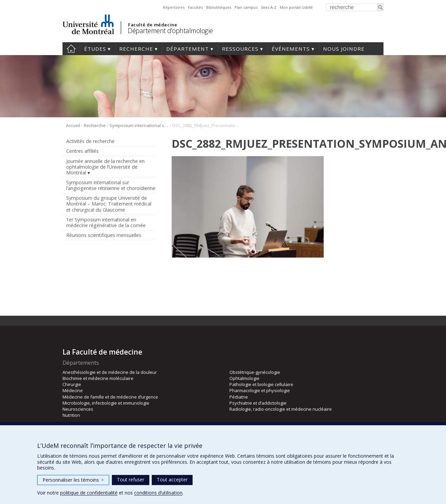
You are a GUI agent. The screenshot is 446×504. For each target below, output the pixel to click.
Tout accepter (172, 479)
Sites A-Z (269, 7)
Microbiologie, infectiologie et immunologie (106, 403)
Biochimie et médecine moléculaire (98, 378)
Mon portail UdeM (296, 7)
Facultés (195, 7)
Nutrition (71, 415)
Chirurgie (72, 384)
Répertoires (174, 7)
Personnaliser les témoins (73, 480)
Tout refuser (131, 479)
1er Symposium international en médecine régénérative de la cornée (106, 222)
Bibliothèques (219, 7)
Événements (291, 49)
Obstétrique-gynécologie (255, 372)
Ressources (240, 49)
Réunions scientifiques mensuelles (104, 235)
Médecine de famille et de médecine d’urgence (110, 397)
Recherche (136, 49)
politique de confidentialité (89, 493)
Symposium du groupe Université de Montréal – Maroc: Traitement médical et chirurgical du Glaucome (109, 204)
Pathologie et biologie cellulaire (261, 384)
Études (95, 49)
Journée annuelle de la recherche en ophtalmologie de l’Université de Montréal (105, 167)
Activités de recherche (90, 141)
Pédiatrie (239, 397)
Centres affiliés (82, 151)
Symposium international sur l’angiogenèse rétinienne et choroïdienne (139, 125)
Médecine (73, 390)
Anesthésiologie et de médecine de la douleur (110, 372)
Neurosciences (78, 409)
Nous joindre (344, 49)
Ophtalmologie (244, 378)
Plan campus (246, 7)
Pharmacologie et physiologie (260, 390)
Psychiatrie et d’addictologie (258, 403)
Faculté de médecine (153, 25)
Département (188, 49)
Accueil (71, 49)
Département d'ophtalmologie (170, 31)
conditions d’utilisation (158, 493)
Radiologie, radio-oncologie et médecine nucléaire (281, 409)
